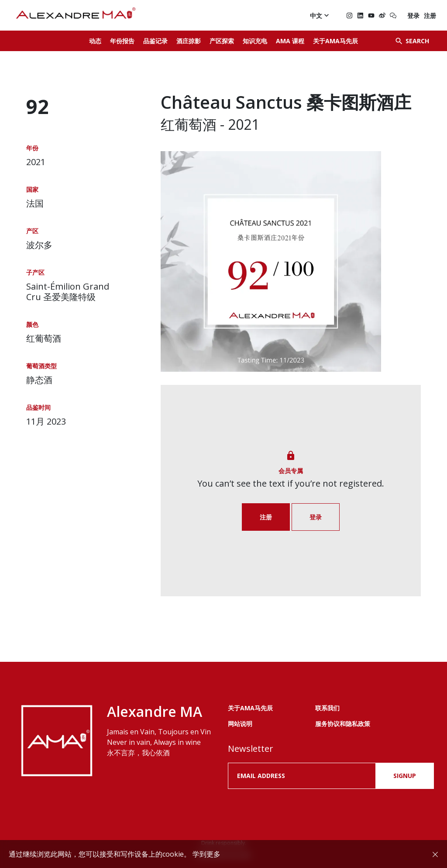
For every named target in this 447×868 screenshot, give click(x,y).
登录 (413, 16)
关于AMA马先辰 (335, 41)
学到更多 (206, 854)
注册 (430, 16)
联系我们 (327, 708)
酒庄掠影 (189, 41)
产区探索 (222, 41)
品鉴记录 (155, 41)
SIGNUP (405, 776)
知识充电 (255, 41)
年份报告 (122, 41)
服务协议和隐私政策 (343, 724)
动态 (95, 41)
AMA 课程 (290, 41)
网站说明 (240, 724)
